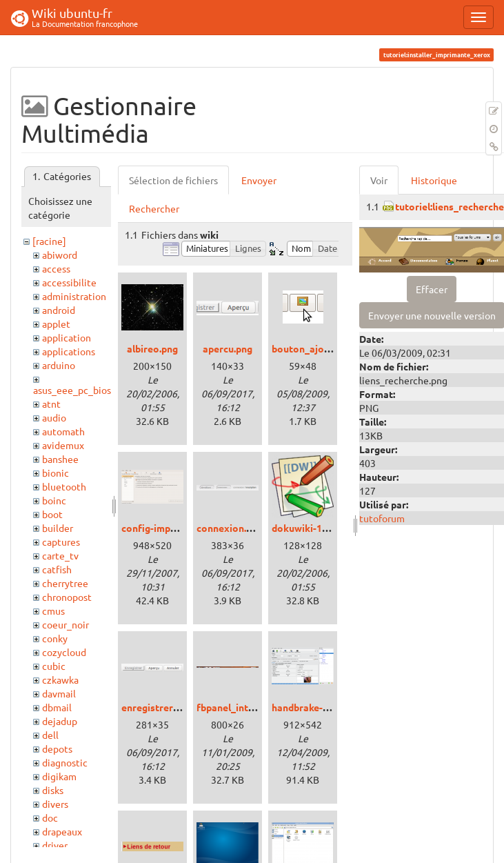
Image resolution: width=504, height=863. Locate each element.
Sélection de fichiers (173, 180)
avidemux (63, 445)
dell (50, 735)
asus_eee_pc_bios (72, 390)
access (56, 268)
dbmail (57, 707)
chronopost (67, 597)
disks (53, 790)
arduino (59, 365)
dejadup (60, 721)
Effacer (432, 289)
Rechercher (154, 208)
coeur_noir (65, 624)
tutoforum (382, 518)
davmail (59, 693)
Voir (379, 180)
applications (69, 351)
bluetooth (64, 486)
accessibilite (69, 282)
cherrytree (65, 583)
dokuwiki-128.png (312, 528)
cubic (54, 666)
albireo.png (152, 348)
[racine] (49, 241)
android (59, 310)
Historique (434, 180)
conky (55, 638)
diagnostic (65, 762)
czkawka (60, 680)
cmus (53, 611)
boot (52, 514)
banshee (60, 459)
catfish (57, 569)
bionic (56, 473)
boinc (54, 500)
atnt (51, 404)
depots (57, 748)
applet (56, 324)
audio (54, 417)
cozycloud (64, 652)
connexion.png (230, 528)
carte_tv (60, 555)
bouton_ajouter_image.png (333, 348)
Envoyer (259, 180)
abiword (60, 255)
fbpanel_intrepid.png (243, 707)
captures (61, 542)
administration (74, 296)
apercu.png (228, 348)
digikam (59, 776)
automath (63, 431)
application (67, 337)
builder (58, 528)
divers (55, 804)
